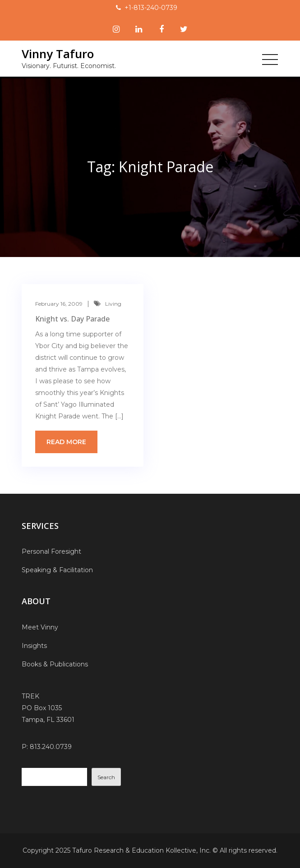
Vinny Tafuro (58, 54)
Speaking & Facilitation (57, 570)
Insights (34, 646)
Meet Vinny (40, 627)
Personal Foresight (51, 551)
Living (113, 304)
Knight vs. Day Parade (72, 319)
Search (106, 777)
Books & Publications (55, 664)
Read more (66, 442)
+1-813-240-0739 (151, 8)
